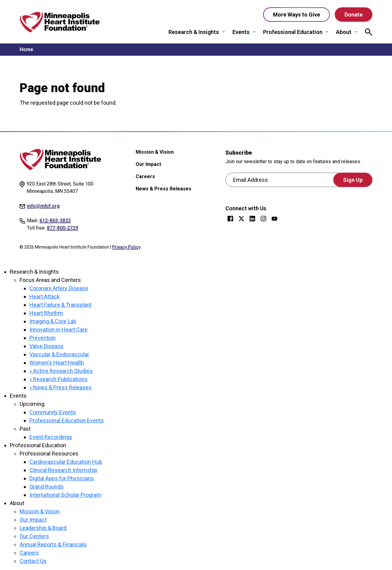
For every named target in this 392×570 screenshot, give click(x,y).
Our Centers (34, 536)
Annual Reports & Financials (53, 544)
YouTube (274, 219)
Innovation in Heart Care (58, 330)
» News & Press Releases (60, 387)
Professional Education (293, 32)
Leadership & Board (43, 528)
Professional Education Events (67, 420)
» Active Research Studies (61, 371)
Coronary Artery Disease (59, 288)
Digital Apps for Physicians (62, 478)
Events (241, 32)
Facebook (230, 219)
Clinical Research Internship (63, 470)
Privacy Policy (126, 247)
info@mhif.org (43, 206)
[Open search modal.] (369, 32)
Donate (354, 15)
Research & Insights (194, 32)
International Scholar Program (65, 495)
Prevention (43, 338)
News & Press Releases (164, 189)
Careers (145, 176)
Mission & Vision (155, 152)
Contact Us (33, 561)
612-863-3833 (55, 221)
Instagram (263, 219)
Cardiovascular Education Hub (66, 462)
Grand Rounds (47, 487)
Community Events (53, 412)
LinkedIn (252, 219)
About (344, 32)
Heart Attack (45, 296)
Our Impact (148, 164)
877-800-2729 (62, 228)
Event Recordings (51, 437)
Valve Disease (46, 346)
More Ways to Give (296, 15)
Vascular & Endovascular (59, 354)
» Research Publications (58, 379)
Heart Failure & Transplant (60, 305)
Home (26, 49)
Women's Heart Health (57, 363)
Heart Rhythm (46, 313)
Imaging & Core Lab (53, 321)
